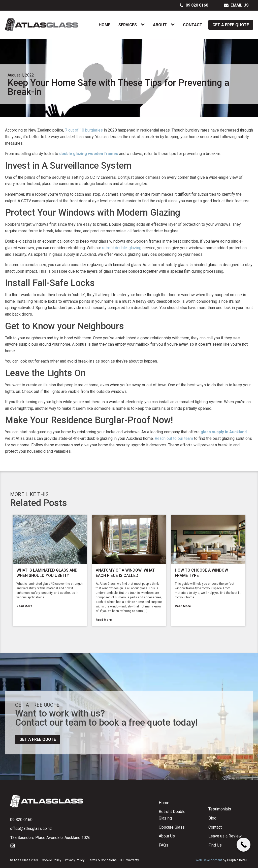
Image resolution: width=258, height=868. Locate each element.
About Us (167, 836)
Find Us (215, 845)
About (160, 25)
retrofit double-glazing (122, 248)
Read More (24, 606)
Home (105, 25)
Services (128, 25)
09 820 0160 (21, 820)
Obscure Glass (172, 827)
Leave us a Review (225, 836)
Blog (212, 818)
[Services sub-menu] (144, 25)
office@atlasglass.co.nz (31, 828)
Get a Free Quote (231, 25)
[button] (194, 5)
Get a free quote (38, 739)
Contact (193, 25)
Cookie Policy (52, 860)
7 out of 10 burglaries (84, 130)
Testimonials (220, 809)
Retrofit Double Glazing (172, 815)
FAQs (164, 845)
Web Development (209, 860)
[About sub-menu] (174, 25)
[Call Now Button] (244, 845)
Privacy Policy (75, 860)
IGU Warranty (130, 860)
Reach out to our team (174, 438)
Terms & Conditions (102, 860)
